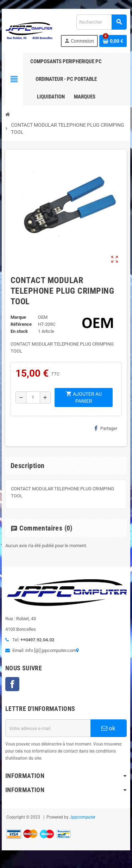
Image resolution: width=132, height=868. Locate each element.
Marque (18, 317)
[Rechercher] (101, 22)
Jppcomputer (83, 817)
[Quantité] (33, 397)
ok (108, 728)
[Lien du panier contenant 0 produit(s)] (113, 41)
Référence (21, 324)
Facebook (12, 684)
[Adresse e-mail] (48, 728)
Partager (106, 428)
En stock (19, 331)
